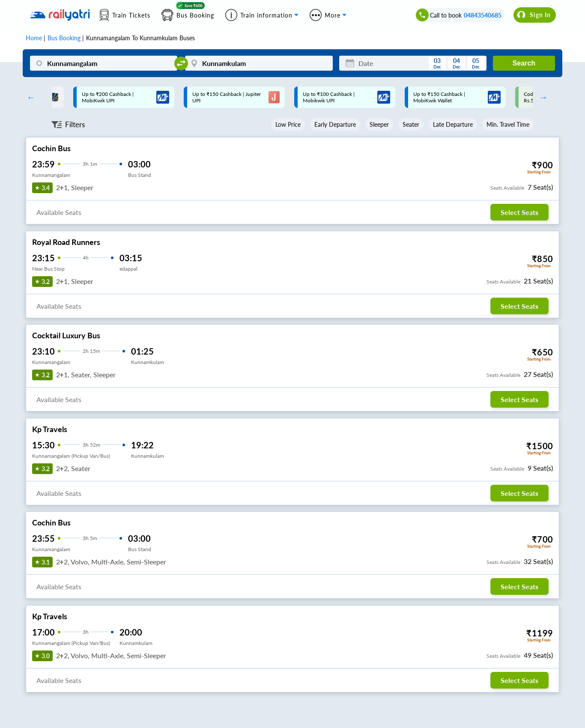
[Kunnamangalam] (104, 63)
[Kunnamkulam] (259, 63)
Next (541, 97)
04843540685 (483, 15)
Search (524, 63)
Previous (29, 97)
